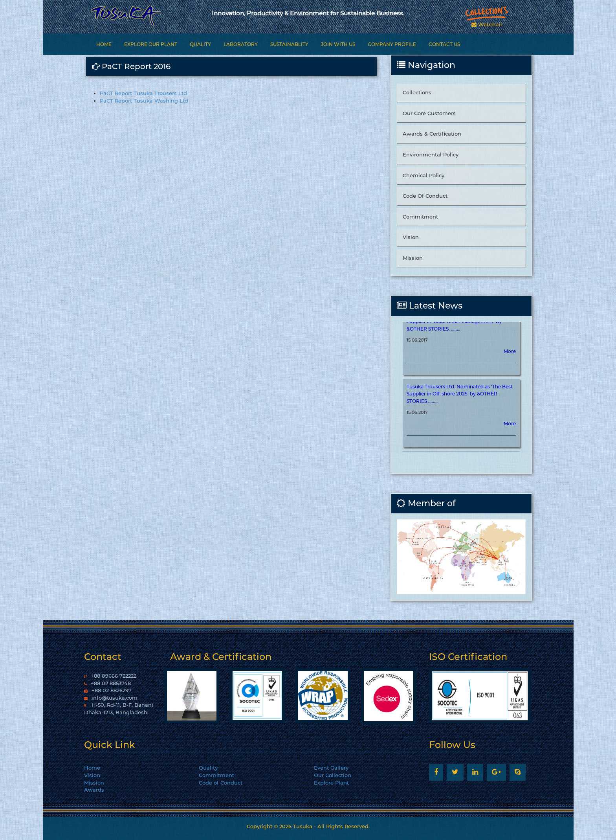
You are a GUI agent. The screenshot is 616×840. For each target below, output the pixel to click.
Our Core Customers (429, 113)
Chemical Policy (423, 175)
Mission (413, 258)
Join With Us (338, 44)
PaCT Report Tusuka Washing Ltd (144, 101)
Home (104, 44)
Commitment (420, 217)
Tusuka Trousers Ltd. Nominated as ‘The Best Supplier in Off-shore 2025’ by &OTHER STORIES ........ (460, 403)
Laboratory (241, 44)
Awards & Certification (432, 134)
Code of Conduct (221, 783)
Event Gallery (331, 768)
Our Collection (333, 775)
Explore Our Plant (151, 44)
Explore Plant (331, 783)
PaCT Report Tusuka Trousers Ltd (143, 93)
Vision (411, 237)
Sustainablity (289, 44)
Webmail (487, 24)
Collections (417, 92)
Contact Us (444, 44)
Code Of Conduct (425, 196)
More (510, 360)
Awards (94, 790)
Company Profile (392, 44)
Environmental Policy (431, 154)
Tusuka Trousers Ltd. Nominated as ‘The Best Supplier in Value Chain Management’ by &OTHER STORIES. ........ (460, 331)
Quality (200, 44)
